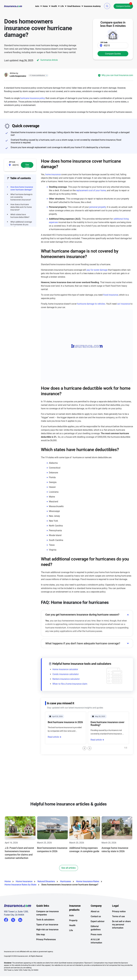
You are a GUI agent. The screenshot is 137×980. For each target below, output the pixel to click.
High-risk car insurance (47, 930)
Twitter (13, 919)
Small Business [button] (74, 6)
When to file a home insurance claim (70, 684)
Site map (41, 934)
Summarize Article (47, 60)
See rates (27, 166)
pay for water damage (97, 270)
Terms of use (118, 916)
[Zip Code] (113, 45)
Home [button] (45, 6)
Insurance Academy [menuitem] (92, 6)
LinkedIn (20, 919)
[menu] (37, 6)
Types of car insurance (47, 925)
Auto (71, 915)
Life (71, 930)
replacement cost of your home (91, 190)
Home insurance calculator (65, 669)
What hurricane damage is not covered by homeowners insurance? (21, 197)
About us (95, 911)
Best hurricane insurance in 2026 (65, 722)
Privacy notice (119, 911)
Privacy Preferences (46, 939)
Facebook (6, 920)
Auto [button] (37, 6)
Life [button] (62, 6)
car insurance (123, 304)
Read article (53, 737)
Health (72, 925)
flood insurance (111, 295)
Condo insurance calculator (66, 674)
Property (73, 920)
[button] (107, 6)
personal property (98, 207)
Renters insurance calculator (66, 679)
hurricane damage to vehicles (91, 304)
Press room (96, 934)
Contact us (96, 916)
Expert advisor (98, 921)
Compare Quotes (123, 6)
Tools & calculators (45, 920)
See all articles (68, 868)
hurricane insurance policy (33, 98)
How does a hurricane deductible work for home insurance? (21, 207)
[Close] (46, 75)
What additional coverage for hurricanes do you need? (21, 225)
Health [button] (54, 6)
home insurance (53, 174)
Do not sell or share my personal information (121, 925)
